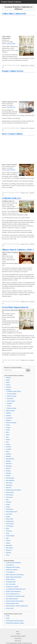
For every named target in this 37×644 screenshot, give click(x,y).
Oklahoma (9, 502)
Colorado (8, 416)
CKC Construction (11, 584)
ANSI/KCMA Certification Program (15, 623)
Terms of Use (18, 641)
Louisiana (9, 449)
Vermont (8, 541)
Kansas (8, 444)
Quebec (8, 517)
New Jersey (9, 483)
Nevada (8, 476)
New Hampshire (10, 480)
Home (18, 631)
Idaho (7, 432)
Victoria (9, 406)
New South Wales (12, 394)
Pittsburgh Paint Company (13, 567)
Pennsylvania (10, 509)
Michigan (8, 461)
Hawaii (8, 430)
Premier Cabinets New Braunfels (15, 601)
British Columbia (10, 411)
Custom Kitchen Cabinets (16, 643)
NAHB (8, 618)
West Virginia (9, 548)
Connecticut (9, 418)
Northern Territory (12, 396)
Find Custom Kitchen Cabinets (18, 636)
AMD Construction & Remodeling (15, 575)
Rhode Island (10, 519)
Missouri (8, 468)
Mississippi (9, 466)
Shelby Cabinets (10, 579)
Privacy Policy (18, 638)
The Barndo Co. (10, 565)
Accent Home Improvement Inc (15, 307)
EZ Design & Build (11, 582)
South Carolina (10, 524)
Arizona (8, 385)
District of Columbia (11, 423)
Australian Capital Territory (14, 391)
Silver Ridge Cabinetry (12, 599)
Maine (8, 452)
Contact (18, 634)
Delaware (9, 420)
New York (9, 488)
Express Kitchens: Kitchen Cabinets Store (17, 606)
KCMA (8, 616)
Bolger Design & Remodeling (14, 577)
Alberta (8, 382)
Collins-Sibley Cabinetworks (14, 14)
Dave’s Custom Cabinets (12, 134)
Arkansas (8, 387)
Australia (8, 390)
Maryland (8, 456)
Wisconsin (9, 550)
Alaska (8, 380)
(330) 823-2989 (11, 44)
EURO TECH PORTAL (12, 570)
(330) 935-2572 (11, 107)
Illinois (8, 435)
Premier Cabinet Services (13, 71)
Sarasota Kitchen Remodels (13, 563)
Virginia (8, 543)
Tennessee (9, 531)
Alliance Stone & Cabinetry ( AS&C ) (18, 250)
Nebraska (9, 473)
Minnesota (9, 464)
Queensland (10, 399)
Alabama (8, 378)
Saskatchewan (10, 521)
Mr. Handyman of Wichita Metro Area (16, 589)
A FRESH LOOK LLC (12, 198)
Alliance (23, 65)
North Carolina (10, 492)
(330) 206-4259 (11, 170)
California (9, 413)
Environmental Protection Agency (15, 621)
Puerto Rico (9, 514)
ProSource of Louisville (12, 587)
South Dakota (10, 526)
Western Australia (12, 408)
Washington (9, 545)
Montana (8, 471)
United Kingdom (10, 536)
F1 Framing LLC (10, 572)
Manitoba (8, 454)
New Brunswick (10, 478)
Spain (8, 529)
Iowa (7, 442)
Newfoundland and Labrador (13, 490)
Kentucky (8, 447)
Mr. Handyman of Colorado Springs (15, 596)
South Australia (11, 401)
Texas (8, 533)
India (7, 437)
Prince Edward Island (12, 512)
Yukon (8, 555)
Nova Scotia (9, 497)
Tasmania (10, 403)
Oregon (8, 507)
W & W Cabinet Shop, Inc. (13, 594)
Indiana (8, 440)
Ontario (8, 505)
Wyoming (8, 553)
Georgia (8, 428)
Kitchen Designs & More (12, 604)
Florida (8, 425)
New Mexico (9, 485)
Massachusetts (10, 459)
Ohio (27, 65)
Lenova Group (10, 608)
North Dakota (10, 495)
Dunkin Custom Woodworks (13, 591)
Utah (7, 538)
